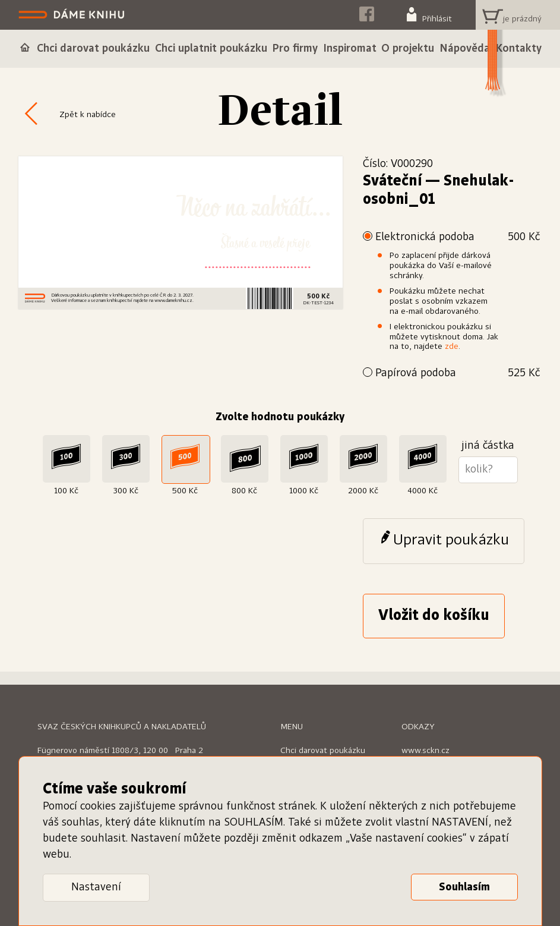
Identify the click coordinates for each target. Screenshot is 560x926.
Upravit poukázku (451, 540)
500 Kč (185, 491)
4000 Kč (423, 491)
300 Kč (126, 491)
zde (452, 347)
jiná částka (488, 446)
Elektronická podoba (457, 237)
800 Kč (244, 491)
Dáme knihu (73, 15)
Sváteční (392, 181)
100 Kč (66, 491)
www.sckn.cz (425, 751)
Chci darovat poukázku (323, 751)
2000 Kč (363, 491)
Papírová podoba (457, 374)
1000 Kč (304, 491)
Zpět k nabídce (88, 115)
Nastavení (96, 887)
